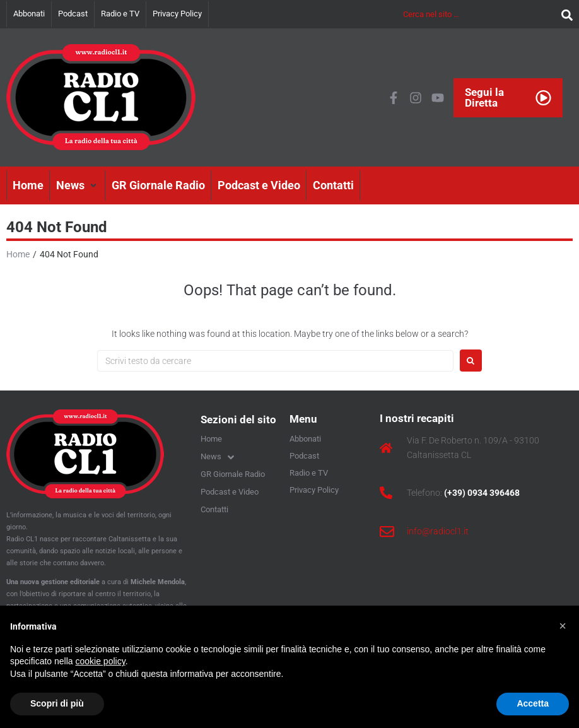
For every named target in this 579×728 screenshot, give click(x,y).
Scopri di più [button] (57, 703)
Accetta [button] (533, 703)
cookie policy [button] (101, 661)
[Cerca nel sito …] (479, 14)
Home (18, 254)
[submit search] (564, 14)
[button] (78, 185)
